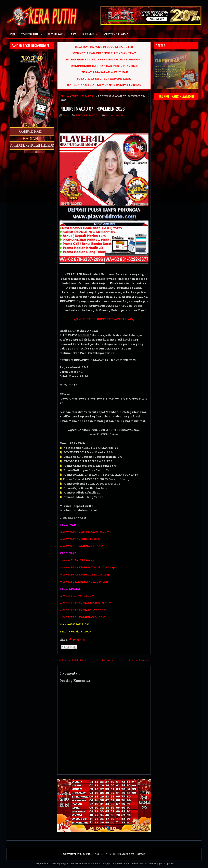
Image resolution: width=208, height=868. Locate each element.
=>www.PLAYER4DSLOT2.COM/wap (85, 574)
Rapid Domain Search (136, 863)
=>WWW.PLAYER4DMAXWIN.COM (84, 532)
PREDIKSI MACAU (83, 96)
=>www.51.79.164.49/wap (77, 560)
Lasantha (85, 863)
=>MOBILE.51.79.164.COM (77, 596)
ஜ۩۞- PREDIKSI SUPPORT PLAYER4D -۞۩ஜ (104, 319)
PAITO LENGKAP (58, 33)
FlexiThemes (52, 863)
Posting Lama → (139, 660)
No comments (114, 115)
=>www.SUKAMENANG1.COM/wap (84, 582)
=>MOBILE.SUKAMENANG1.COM (83, 617)
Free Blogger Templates (161, 863)
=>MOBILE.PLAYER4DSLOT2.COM (83, 610)
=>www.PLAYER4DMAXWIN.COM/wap (87, 567)
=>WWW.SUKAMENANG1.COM (81, 546)
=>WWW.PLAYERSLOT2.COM (80, 539)
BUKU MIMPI (91, 33)
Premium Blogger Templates (107, 863)
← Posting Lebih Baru (72, 660)
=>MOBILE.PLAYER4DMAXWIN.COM (86, 603)
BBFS (74, 34)
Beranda (107, 660)
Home (12, 34)
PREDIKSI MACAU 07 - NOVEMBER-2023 (92, 109)
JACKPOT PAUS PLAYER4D (115, 34)
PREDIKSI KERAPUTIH (101, 854)
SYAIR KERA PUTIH (33, 33)
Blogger (140, 854)
